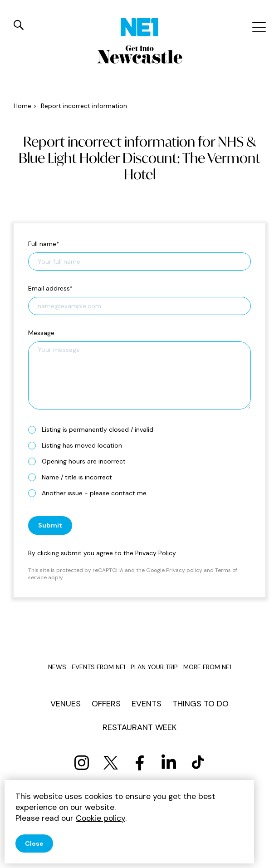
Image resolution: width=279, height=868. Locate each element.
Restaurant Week (139, 727)
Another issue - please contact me (91, 493)
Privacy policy (184, 570)
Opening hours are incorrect (81, 461)
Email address (50, 288)
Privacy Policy (156, 553)
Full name (44, 244)
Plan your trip (154, 667)
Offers (106, 704)
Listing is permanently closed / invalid (94, 429)
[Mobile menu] (258, 27)
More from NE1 (207, 667)
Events (147, 704)
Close (34, 843)
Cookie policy (100, 818)
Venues (66, 704)
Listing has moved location (79, 445)
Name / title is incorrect (74, 477)
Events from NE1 (98, 667)
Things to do (201, 704)
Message (41, 333)
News (57, 667)
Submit (50, 525)
